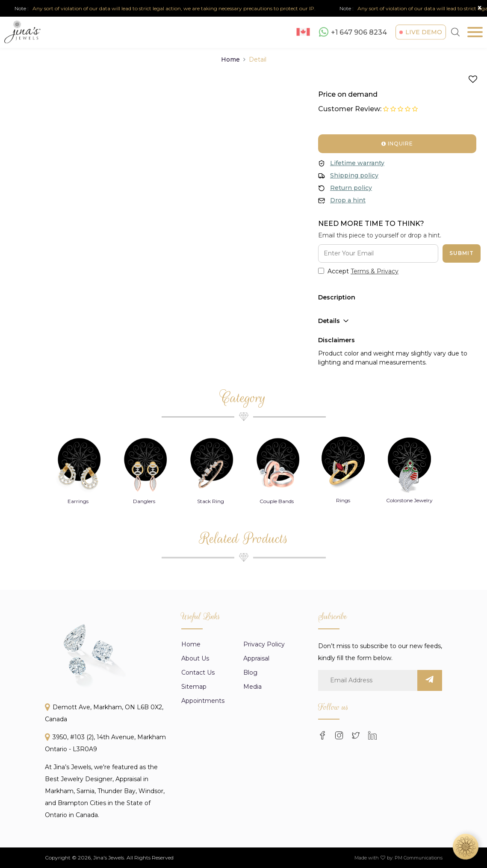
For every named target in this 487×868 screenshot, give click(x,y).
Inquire (397, 144)
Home (230, 59)
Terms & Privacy (375, 271)
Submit (462, 253)
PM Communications (419, 858)
